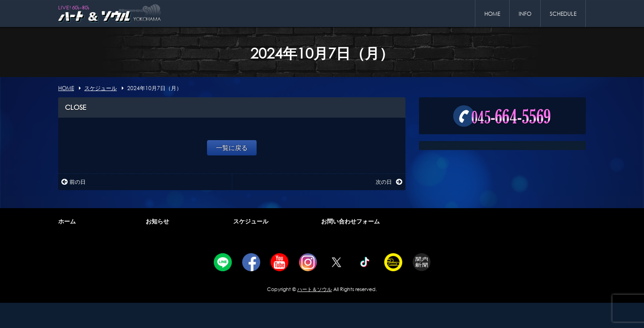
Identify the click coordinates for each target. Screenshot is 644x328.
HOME (492, 14)
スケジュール (251, 221)
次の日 (389, 182)
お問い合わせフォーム (350, 221)
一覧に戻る (232, 148)
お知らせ (157, 221)
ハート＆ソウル (315, 289)
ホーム (67, 221)
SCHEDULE (563, 14)
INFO (525, 14)
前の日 (74, 182)
